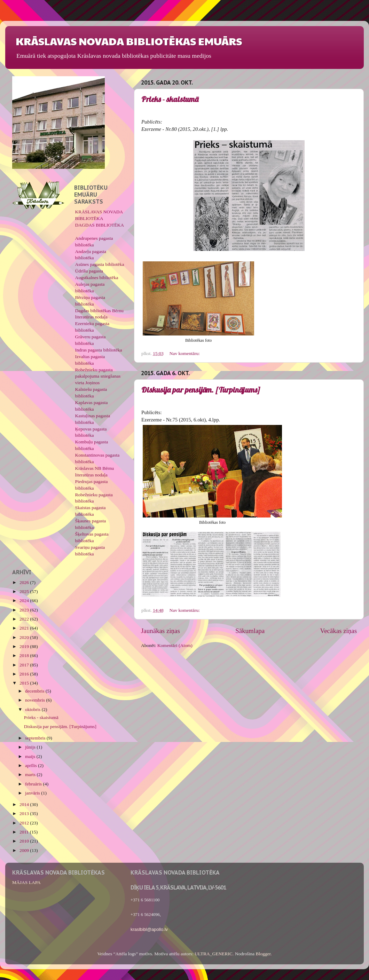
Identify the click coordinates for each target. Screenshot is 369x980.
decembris (35, 691)
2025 (25, 591)
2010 (25, 841)
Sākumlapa (250, 631)
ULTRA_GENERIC (214, 954)
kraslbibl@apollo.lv (149, 929)
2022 (25, 619)
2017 (25, 665)
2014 (25, 804)
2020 (25, 637)
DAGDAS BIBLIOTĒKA (100, 225)
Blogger (263, 954)
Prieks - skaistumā (170, 99)
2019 (25, 646)
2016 (25, 674)
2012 (25, 823)
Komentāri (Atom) (175, 645)
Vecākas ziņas (339, 631)
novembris (36, 700)
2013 (25, 813)
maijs (31, 756)
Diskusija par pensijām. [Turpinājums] (201, 390)
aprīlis (32, 765)
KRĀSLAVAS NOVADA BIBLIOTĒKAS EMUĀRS (129, 41)
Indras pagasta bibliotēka (99, 350)
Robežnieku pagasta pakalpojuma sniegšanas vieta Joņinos (98, 376)
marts (31, 774)
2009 (25, 850)
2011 (25, 832)
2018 (25, 655)
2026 (25, 582)
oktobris (33, 709)
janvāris (33, 793)
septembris (36, 738)
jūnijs (31, 747)
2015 (25, 683)
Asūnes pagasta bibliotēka (100, 264)
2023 (25, 610)
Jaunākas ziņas (160, 631)
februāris (34, 784)
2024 (25, 600)
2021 (25, 628)
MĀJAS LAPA (26, 882)
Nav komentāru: (185, 353)
